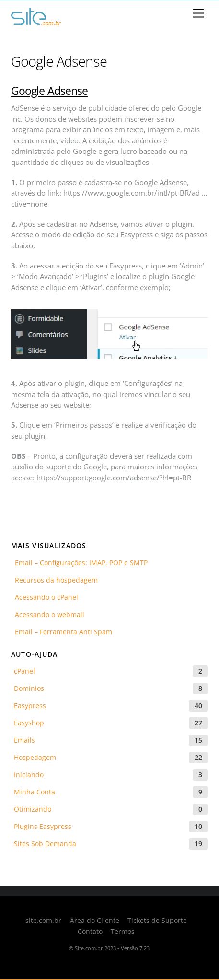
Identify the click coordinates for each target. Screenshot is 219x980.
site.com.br (43, 921)
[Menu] (198, 14)
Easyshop (29, 723)
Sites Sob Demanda (45, 844)
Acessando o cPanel (45, 597)
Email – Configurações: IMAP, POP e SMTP (79, 563)
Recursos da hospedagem (54, 580)
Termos (123, 932)
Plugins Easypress (43, 826)
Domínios (29, 688)
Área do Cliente (95, 921)
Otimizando (33, 809)
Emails (24, 740)
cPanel (24, 671)
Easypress (30, 706)
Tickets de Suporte (157, 921)
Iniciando (29, 775)
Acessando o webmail (48, 614)
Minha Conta (35, 792)
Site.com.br (89, 948)
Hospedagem (35, 757)
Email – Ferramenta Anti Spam (62, 632)
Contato (90, 932)
